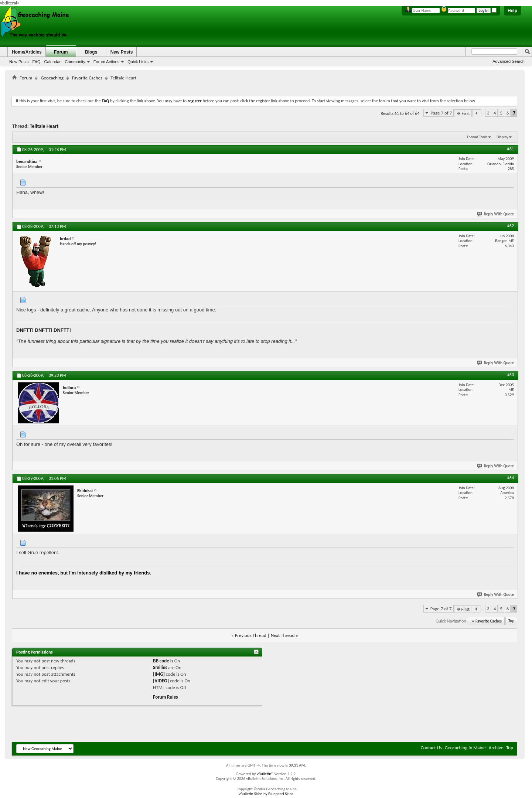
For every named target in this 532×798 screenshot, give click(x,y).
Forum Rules (165, 697)
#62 (511, 226)
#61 (511, 149)
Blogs (91, 52)
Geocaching (52, 78)
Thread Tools (477, 137)
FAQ (37, 62)
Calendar (53, 62)
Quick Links (138, 62)
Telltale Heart (44, 126)
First (463, 113)
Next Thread (283, 635)
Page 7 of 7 (441, 113)
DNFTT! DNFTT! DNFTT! (44, 330)
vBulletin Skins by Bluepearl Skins (266, 794)
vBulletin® (265, 774)
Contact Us (431, 748)
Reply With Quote (496, 214)
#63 (511, 375)
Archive (496, 748)
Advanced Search (509, 61)
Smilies (160, 667)
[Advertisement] (265, 87)
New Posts (19, 62)
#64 (511, 478)
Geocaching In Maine (465, 748)
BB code (161, 661)
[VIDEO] (161, 681)
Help (512, 11)
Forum (61, 52)
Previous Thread (251, 635)
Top (511, 621)
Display (502, 137)
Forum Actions (106, 62)
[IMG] (159, 674)
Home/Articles (27, 52)
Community (75, 62)
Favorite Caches (87, 78)
